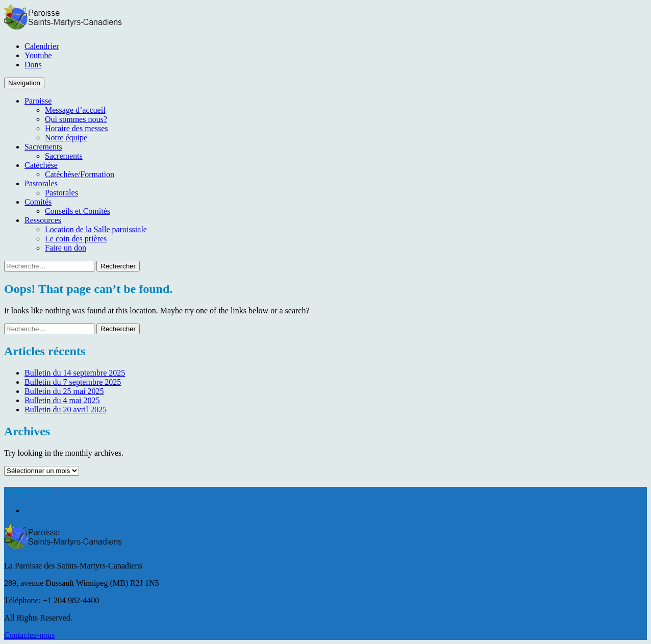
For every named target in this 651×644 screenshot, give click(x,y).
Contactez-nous (30, 635)
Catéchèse (41, 165)
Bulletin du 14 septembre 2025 (75, 373)
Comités (38, 202)
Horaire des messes (77, 128)
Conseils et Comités (78, 211)
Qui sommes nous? (76, 119)
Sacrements (43, 147)
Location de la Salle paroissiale (96, 229)
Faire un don (66, 248)
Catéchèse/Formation (80, 174)
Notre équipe (66, 138)
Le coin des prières (76, 239)
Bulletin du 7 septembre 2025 (73, 382)
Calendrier (42, 46)
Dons (33, 65)
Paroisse (38, 101)
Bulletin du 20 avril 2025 (66, 410)
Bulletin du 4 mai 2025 (62, 400)
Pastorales (41, 183)
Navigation (24, 83)
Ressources (43, 220)
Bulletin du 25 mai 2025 (64, 391)
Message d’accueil (75, 110)
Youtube (38, 55)
